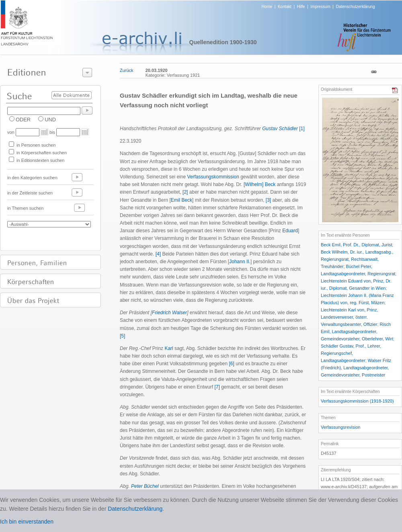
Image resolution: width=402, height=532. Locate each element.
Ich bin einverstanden (27, 522)
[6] (232, 364)
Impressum (320, 7)
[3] (268, 200)
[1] (302, 129)
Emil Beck (182, 200)
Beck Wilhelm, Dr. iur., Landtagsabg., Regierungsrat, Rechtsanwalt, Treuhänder (357, 259)
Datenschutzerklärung (355, 7)
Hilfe (301, 7)
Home (267, 7)
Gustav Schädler (280, 129)
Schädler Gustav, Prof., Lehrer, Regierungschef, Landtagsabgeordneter (351, 353)
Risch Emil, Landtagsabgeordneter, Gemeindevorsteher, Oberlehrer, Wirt (357, 331)
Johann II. (240, 262)
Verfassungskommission (213, 177)
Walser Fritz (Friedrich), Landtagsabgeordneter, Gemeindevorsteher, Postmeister (356, 368)
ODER (23, 120)
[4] (158, 254)
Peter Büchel (145, 486)
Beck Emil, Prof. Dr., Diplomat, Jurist (356, 245)
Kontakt (285, 7)
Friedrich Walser (169, 313)
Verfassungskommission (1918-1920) (357, 401)
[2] (185, 192)
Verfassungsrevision (340, 427)
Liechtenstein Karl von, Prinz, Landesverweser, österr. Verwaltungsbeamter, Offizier (349, 317)
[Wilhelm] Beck (259, 184)
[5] (122, 336)
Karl (169, 348)
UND (50, 120)
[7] (217, 387)
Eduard (290, 231)
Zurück (127, 70)
